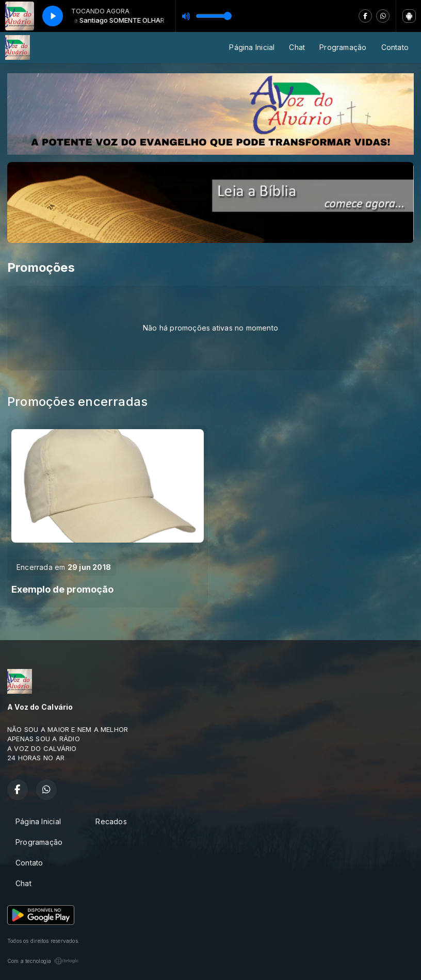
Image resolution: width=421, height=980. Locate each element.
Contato (395, 47)
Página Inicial (252, 47)
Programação (343, 47)
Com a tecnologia (43, 961)
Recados (111, 821)
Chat (297, 47)
